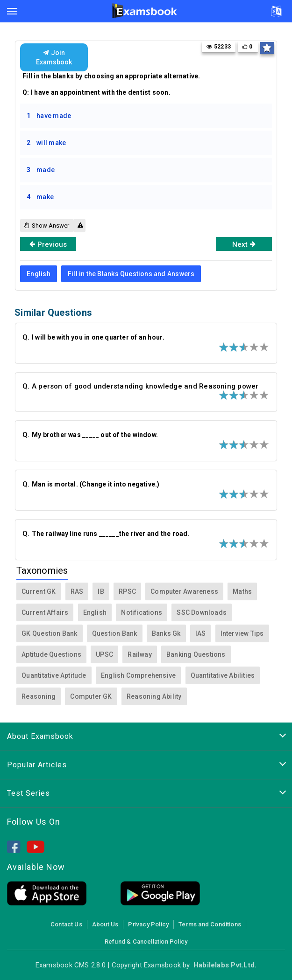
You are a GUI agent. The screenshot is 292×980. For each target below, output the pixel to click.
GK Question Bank (49, 633)
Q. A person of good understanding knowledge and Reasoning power (140, 386)
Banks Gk (166, 633)
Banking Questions (196, 654)
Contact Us (66, 924)
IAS (201, 633)
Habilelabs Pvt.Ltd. (225, 965)
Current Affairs (45, 612)
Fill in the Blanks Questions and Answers (131, 274)
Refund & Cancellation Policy (146, 942)
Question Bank (115, 633)
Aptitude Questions (51, 654)
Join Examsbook (54, 57)
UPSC (104, 654)
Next (244, 244)
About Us (105, 924)
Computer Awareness (184, 591)
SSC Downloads (202, 612)
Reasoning (39, 696)
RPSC (127, 591)
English (38, 274)
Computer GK (91, 696)
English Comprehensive (138, 675)
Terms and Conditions (210, 924)
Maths (242, 591)
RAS (77, 591)
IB (101, 591)
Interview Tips (242, 633)
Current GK (39, 591)
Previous (48, 244)
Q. (94, 337)
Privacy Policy (148, 924)
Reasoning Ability (154, 696)
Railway (139, 654)
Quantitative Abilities (223, 675)
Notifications (142, 612)
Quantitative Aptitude (54, 675)
